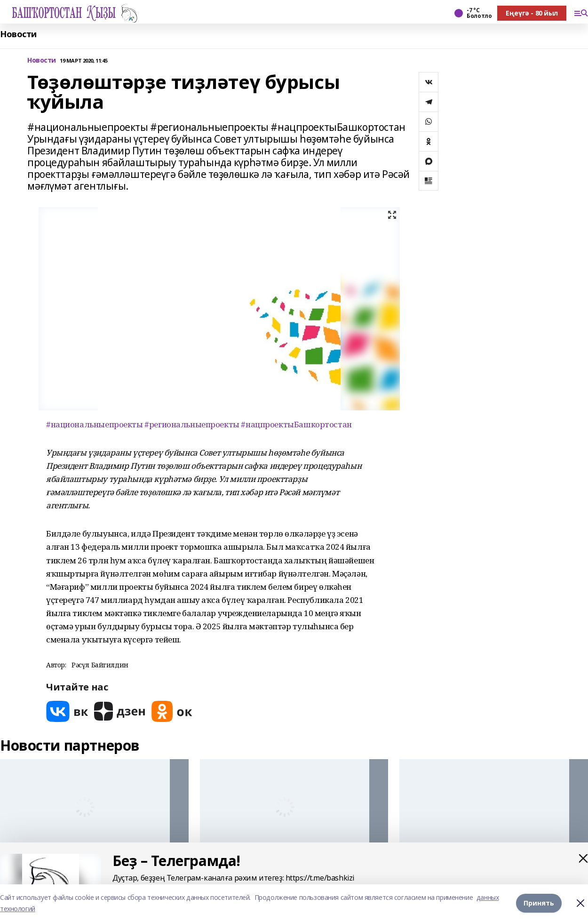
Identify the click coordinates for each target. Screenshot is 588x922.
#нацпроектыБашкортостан (296, 424)
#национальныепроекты (95, 424)
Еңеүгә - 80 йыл (532, 13)
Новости (18, 34)
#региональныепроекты (192, 424)
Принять (539, 903)
